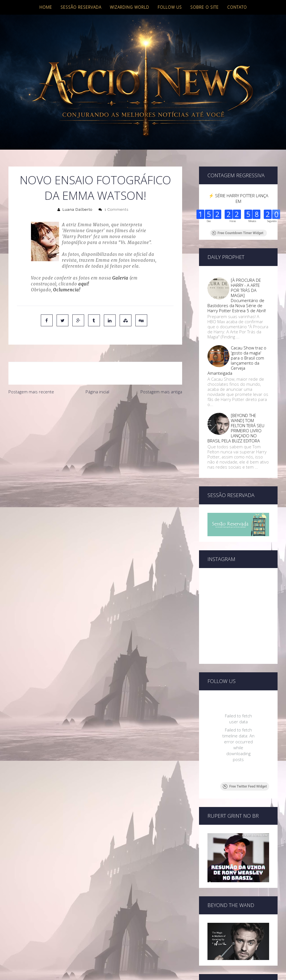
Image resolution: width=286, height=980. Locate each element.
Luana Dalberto (77, 209)
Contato (237, 7)
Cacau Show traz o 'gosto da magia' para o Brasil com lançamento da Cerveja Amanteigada (237, 360)
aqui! (84, 284)
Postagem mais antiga (161, 392)
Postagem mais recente (31, 392)
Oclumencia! (67, 290)
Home (46, 7)
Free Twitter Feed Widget (245, 786)
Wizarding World (129, 7)
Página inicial (97, 392)
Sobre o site (205, 7)
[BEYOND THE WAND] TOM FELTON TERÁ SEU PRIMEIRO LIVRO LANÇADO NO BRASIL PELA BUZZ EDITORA (236, 428)
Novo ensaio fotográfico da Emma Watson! (95, 188)
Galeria (120, 278)
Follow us (170, 7)
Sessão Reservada (81, 7)
